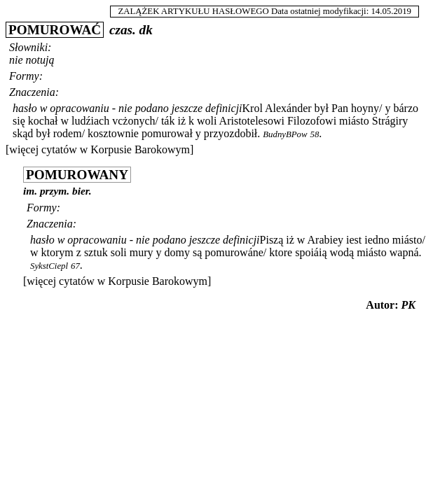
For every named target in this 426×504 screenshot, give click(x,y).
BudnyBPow (285, 134)
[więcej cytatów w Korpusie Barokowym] (99, 149)
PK (408, 305)
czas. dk (131, 30)
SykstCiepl (49, 266)
